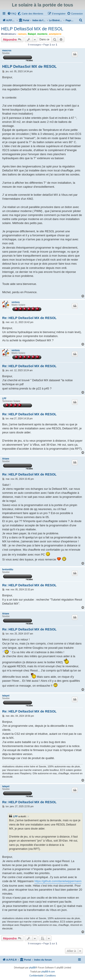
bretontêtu (8, 569)
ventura (16, 302)
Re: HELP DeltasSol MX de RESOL (29, 318)
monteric (42, 34)
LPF (4, 398)
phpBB (32, 968)
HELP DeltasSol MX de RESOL (32, 29)
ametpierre (55, 34)
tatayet (6, 696)
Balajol (32, 34)
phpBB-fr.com (48, 972)
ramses (22, 34)
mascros (7, 50)
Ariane (6, 459)
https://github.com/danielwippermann (58, 881)
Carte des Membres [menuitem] (33, 14)
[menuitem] (12, 14)
